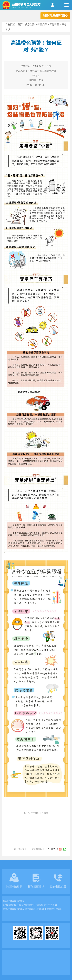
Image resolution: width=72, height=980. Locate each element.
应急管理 (54, 24)
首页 (20, 24)
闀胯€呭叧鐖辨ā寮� (55, 16)
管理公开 (42, 24)
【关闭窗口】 (38, 849)
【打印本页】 (20, 849)
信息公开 (30, 24)
